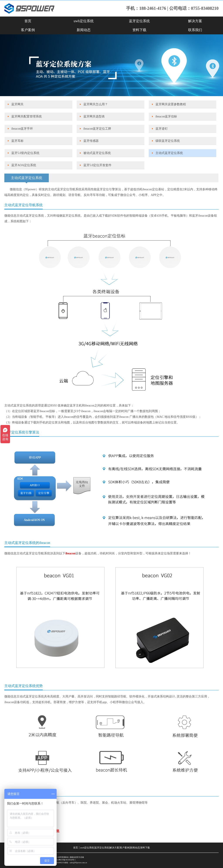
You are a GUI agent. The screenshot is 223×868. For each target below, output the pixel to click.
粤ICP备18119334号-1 (67, 860)
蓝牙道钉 (162, 129)
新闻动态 (84, 30)
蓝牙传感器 (91, 141)
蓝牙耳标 (17, 141)
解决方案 (195, 21)
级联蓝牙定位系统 (168, 141)
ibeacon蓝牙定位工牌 (97, 129)
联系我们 (195, 30)
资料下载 (139, 30)
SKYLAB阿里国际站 (61, 857)
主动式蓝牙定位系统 (169, 153)
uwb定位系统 (84, 21)
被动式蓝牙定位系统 (97, 153)
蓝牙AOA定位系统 (24, 165)
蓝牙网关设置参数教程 (171, 104)
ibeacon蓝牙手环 (22, 129)
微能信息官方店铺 (77, 857)
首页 (28, 21)
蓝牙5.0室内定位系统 (25, 153)
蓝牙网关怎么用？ (96, 104)
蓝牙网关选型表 (94, 116)
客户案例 (28, 30)
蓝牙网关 (17, 104)
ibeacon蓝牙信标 (166, 116)
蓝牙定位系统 (139, 21)
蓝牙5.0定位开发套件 (98, 165)
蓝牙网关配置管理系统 (27, 116)
